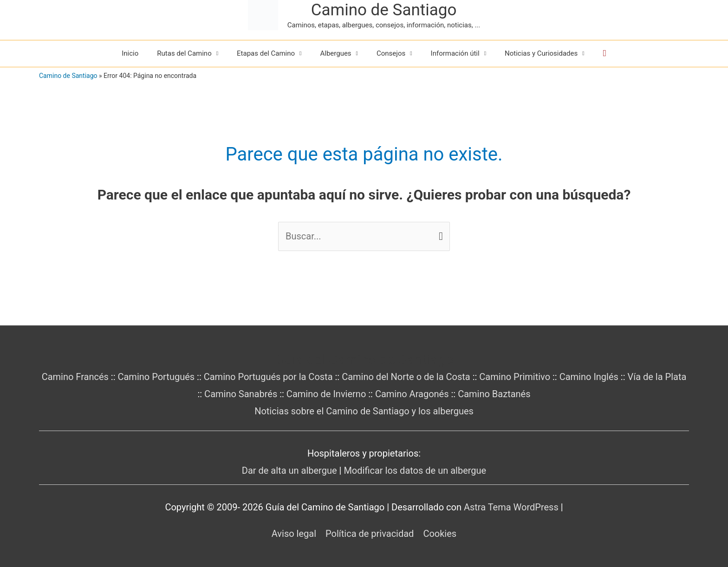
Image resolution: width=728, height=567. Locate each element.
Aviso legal (294, 534)
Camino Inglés (589, 377)
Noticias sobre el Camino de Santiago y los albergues (364, 411)
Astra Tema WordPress (511, 507)
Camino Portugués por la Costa (268, 377)
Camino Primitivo (515, 377)
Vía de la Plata (657, 377)
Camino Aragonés (412, 394)
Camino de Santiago (384, 10)
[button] (605, 53)
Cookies (440, 534)
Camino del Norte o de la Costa (406, 377)
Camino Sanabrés (241, 394)
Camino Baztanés (494, 394)
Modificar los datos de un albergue (415, 470)
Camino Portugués (156, 377)
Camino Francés (75, 377)
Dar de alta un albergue (289, 470)
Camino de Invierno (326, 394)
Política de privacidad (370, 534)
